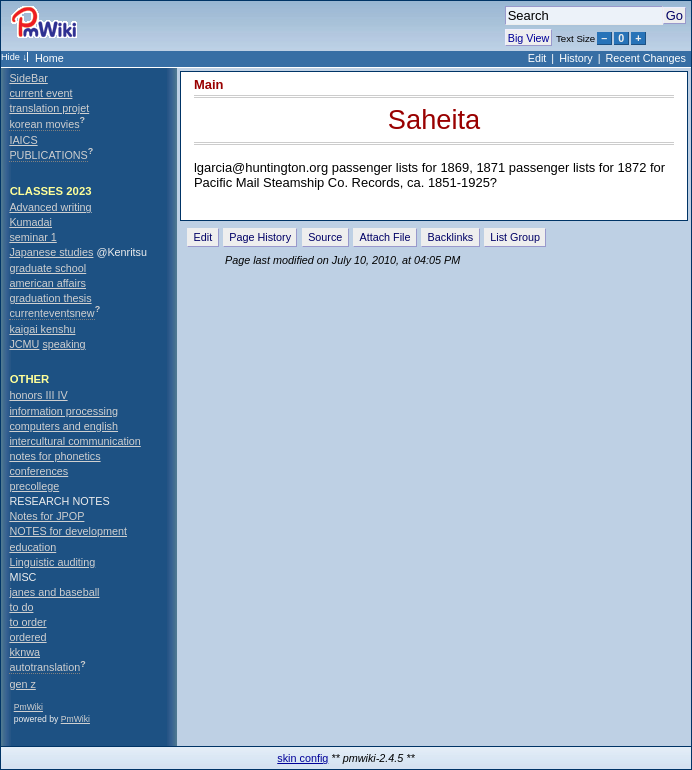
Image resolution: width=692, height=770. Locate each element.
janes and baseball (54, 592)
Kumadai (30, 222)
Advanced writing (50, 207)
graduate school (47, 268)
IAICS (23, 140)
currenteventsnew (51, 313)
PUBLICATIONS (48, 155)
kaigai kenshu (42, 329)
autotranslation (44, 667)
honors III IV (38, 395)
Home (49, 58)
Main (209, 84)
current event (40, 93)
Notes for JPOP (46, 516)
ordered (27, 637)
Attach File (384, 237)
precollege (34, 486)
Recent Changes (646, 58)
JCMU (24, 344)
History (576, 58)
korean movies (44, 124)
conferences (38, 471)
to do (21, 607)
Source (325, 237)
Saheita (434, 119)
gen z (22, 684)
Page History (260, 237)
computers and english (63, 426)
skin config (302, 758)
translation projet (49, 108)
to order (27, 622)
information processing (63, 411)
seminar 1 (32, 237)
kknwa (24, 652)
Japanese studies (51, 252)
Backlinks (451, 237)
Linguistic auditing (52, 562)
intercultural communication (74, 441)
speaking (63, 344)
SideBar (28, 78)
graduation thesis (50, 298)
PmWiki (28, 707)
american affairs (47, 283)
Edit (537, 58)
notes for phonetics (54, 456)
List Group (515, 237)
